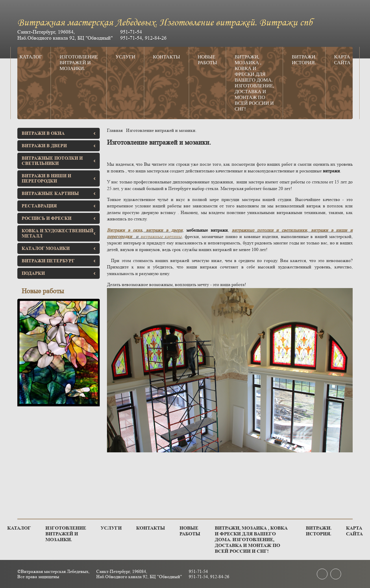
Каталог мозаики (59, 248)
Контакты (166, 57)
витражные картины (161, 236)
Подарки (59, 273)
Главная (115, 130)
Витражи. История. (304, 60)
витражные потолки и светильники (269, 230)
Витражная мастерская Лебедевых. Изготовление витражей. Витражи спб (165, 23)
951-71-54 (131, 32)
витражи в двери (164, 230)
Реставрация (59, 206)
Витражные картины (59, 193)
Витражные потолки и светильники (59, 161)
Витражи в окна (59, 133)
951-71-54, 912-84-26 (143, 38)
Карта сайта (342, 60)
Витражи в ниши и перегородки (59, 178)
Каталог (31, 57)
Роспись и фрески (59, 218)
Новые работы (207, 60)
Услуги (125, 57)
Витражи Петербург (59, 261)
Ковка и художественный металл (59, 233)
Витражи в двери (59, 146)
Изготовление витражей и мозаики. (79, 63)
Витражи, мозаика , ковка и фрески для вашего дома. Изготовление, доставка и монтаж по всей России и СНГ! (255, 83)
